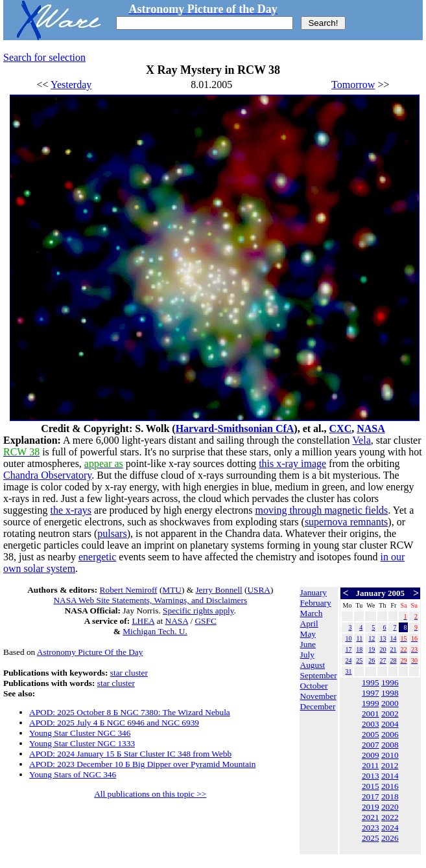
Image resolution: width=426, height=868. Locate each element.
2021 (371, 817)
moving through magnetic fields (321, 510)
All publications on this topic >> (150, 794)
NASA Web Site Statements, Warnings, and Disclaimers (150, 600)
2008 (390, 745)
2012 (390, 765)
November (318, 696)
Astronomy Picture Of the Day (90, 652)
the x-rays (71, 510)
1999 (371, 703)
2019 (371, 807)
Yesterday (71, 85)
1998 (390, 693)
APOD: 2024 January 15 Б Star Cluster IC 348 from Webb (130, 754)
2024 (390, 828)
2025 (371, 838)
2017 (371, 796)
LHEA (143, 621)
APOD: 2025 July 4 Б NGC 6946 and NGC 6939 (114, 723)
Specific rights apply (198, 611)
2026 (390, 838)
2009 (371, 755)
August (313, 665)
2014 (390, 776)
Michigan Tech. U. (155, 631)
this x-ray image (292, 463)
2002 (390, 714)
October (314, 686)
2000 (390, 703)
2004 (390, 724)
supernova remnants (346, 522)
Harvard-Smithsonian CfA (235, 428)
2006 (390, 734)
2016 (390, 786)
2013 (371, 776)
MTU (172, 590)
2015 (371, 786)
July (307, 655)
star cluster (129, 673)
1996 (390, 682)
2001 (371, 714)
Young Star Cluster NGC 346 (80, 733)
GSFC (205, 621)
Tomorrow (353, 85)
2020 (390, 807)
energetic (97, 557)
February (316, 603)
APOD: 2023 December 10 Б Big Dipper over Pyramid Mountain (142, 764)
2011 (370, 765)
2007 (371, 745)
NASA (371, 428)
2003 (371, 724)
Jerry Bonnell (219, 590)
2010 (390, 755)
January (314, 592)
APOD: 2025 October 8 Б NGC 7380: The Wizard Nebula (130, 712)
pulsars (112, 533)
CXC (341, 428)
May (308, 634)
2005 (371, 734)
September (319, 675)
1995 (371, 682)
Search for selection (44, 57)
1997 (371, 693)
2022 (390, 817)
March (312, 613)
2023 (371, 828)
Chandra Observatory (47, 475)
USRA (259, 590)
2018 (390, 796)
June (308, 644)
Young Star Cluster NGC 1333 (82, 743)
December (318, 706)
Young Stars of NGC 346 (73, 774)
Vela (361, 440)
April (309, 623)
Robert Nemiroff (129, 590)
